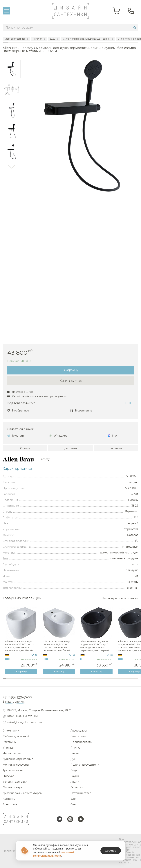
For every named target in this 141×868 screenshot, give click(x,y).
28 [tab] (96, 681)
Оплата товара (13, 787)
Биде (74, 770)
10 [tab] (35, 681)
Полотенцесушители (85, 765)
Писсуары (10, 776)
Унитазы (8, 748)
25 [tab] (86, 681)
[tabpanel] (22, 640)
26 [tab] (89, 681)
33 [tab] (113, 681)
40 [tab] (137, 681)
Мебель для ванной (16, 736)
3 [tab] (11, 681)
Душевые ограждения (18, 759)
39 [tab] (133, 681)
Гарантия (116, 448)
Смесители (78, 736)
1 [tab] (4, 679)
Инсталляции (12, 753)
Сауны (75, 776)
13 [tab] (45, 681)
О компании (11, 731)
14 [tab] (48, 681)
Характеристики (17, 469)
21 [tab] (72, 681)
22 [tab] (76, 681)
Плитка (75, 748)
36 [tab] (123, 681)
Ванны (75, 753)
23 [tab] (79, 681)
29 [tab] (99, 681)
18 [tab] (62, 681)
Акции (75, 782)
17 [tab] (59, 681)
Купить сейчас (71, 381)
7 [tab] (25, 681)
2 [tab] (8, 681)
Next (12, 167)
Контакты (9, 799)
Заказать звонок (14, 702)
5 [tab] (18, 681)
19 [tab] (65, 681)
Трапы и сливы (13, 770)
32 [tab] (109, 681)
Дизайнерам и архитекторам (22, 793)
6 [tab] (21, 681)
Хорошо (111, 851)
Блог (74, 799)
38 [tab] (130, 681)
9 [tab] (32, 681)
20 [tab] (69, 681)
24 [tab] (82, 681)
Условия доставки (15, 782)
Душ (73, 759)
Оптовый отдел (81, 793)
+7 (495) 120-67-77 (18, 697)
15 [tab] (52, 681)
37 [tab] (126, 681)
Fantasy (45, 459)
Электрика (10, 804)
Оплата (25, 448)
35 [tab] (120, 681)
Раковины (10, 742)
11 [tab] (38, 681)
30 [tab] (103, 681)
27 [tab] (93, 681)
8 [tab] (28, 681)
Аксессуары (79, 731)
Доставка (70, 448)
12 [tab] (42, 681)
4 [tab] (15, 681)
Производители (82, 742)
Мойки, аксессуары (16, 765)
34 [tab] (116, 681)
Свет (74, 804)
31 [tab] (106, 681)
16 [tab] (55, 681)
